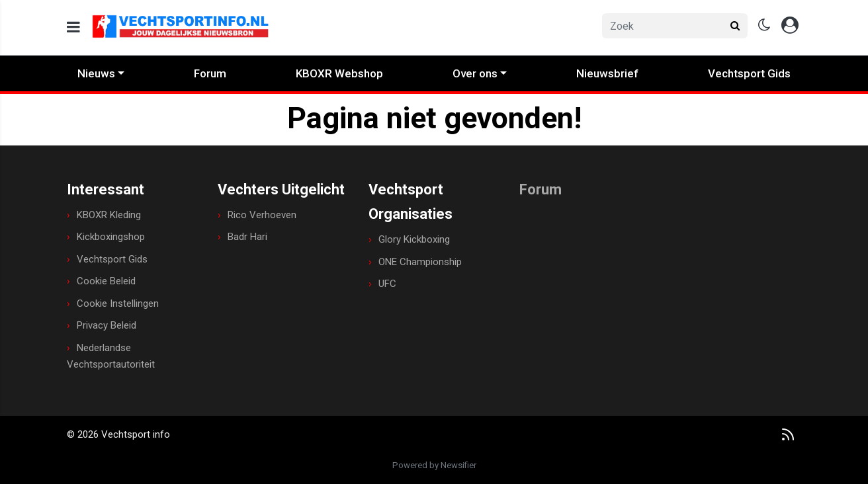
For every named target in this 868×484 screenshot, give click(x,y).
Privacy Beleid (107, 325)
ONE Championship (420, 262)
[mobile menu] (73, 27)
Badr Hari (247, 237)
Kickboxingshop (111, 237)
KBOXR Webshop (339, 73)
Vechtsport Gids (749, 73)
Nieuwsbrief (607, 73)
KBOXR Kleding (109, 215)
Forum (210, 73)
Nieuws (96, 73)
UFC (387, 284)
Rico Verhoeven (262, 215)
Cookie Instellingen (118, 303)
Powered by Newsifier (434, 465)
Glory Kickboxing (414, 239)
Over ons (475, 73)
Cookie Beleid (106, 281)
